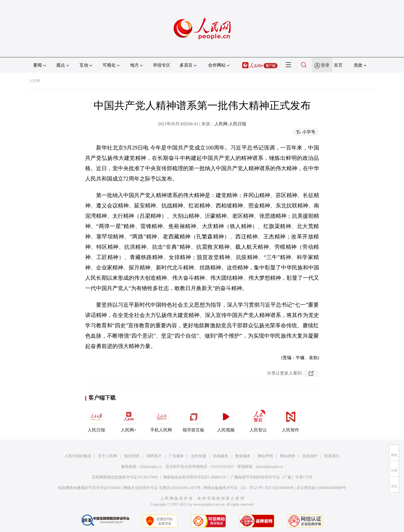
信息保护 (310, 456)
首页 (338, 65)
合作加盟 (199, 456)
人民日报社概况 (78, 456)
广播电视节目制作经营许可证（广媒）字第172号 (271, 477)
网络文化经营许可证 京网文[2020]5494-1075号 (162, 488)
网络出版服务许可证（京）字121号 (233, 488)
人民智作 (291, 420)
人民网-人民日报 (230, 124)
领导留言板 (193, 420)
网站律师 (288, 456)
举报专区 (162, 65)
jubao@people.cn (270, 467)
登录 (325, 65)
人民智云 (258, 420)
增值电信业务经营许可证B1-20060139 (194, 477)
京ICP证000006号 (279, 488)
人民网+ (129, 420)
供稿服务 (221, 456)
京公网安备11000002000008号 (321, 488)
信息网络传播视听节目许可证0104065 (89, 488)
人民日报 (96, 420)
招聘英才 (154, 456)
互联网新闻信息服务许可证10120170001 (125, 477)
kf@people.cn (151, 467)
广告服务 (176, 456)
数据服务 (243, 456)
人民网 (35, 81)
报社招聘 (132, 456)
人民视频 (226, 420)
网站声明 (265, 456)
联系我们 (332, 456)
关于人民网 (107, 456)
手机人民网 (161, 420)
